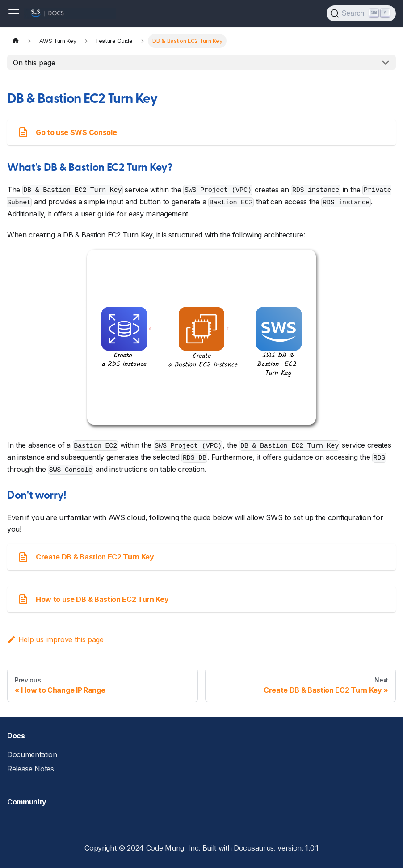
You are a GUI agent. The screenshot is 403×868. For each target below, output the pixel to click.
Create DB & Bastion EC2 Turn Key (86, 557)
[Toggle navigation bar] (14, 13)
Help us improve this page (55, 639)
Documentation (32, 754)
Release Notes (31, 769)
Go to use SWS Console (67, 132)
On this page (34, 63)
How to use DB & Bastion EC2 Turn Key (93, 599)
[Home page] (16, 41)
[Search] (361, 13)
